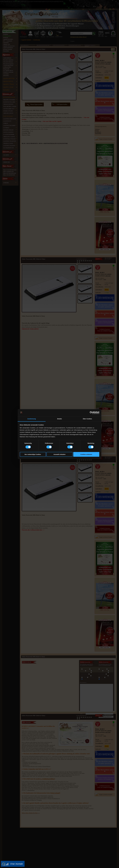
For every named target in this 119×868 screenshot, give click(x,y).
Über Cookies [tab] (87, 419)
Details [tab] (59, 419)
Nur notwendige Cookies (33, 454)
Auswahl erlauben (59, 454)
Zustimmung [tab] (32, 419)
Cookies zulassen (86, 454)
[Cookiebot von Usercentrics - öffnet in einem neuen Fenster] (91, 413)
